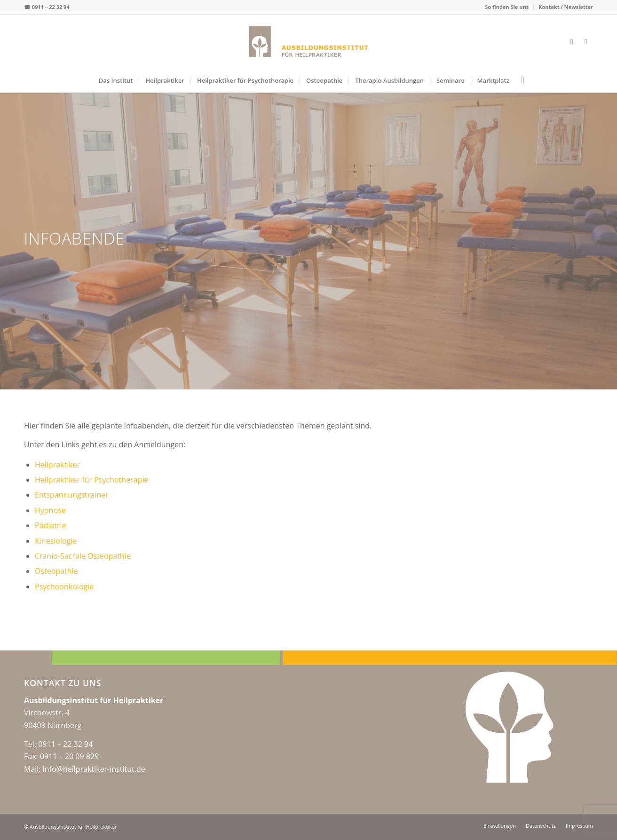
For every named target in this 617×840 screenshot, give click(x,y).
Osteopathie (56, 571)
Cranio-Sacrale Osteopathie (83, 556)
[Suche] (520, 80)
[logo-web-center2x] (309, 41)
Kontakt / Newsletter (566, 7)
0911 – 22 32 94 (51, 7)
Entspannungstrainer (72, 495)
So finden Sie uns (507, 7)
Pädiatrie (51, 525)
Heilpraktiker (57, 465)
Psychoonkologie (64, 586)
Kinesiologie (56, 541)
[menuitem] (507, 7)
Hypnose (50, 510)
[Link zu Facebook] (572, 41)
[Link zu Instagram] (586, 41)
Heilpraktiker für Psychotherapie (91, 480)
